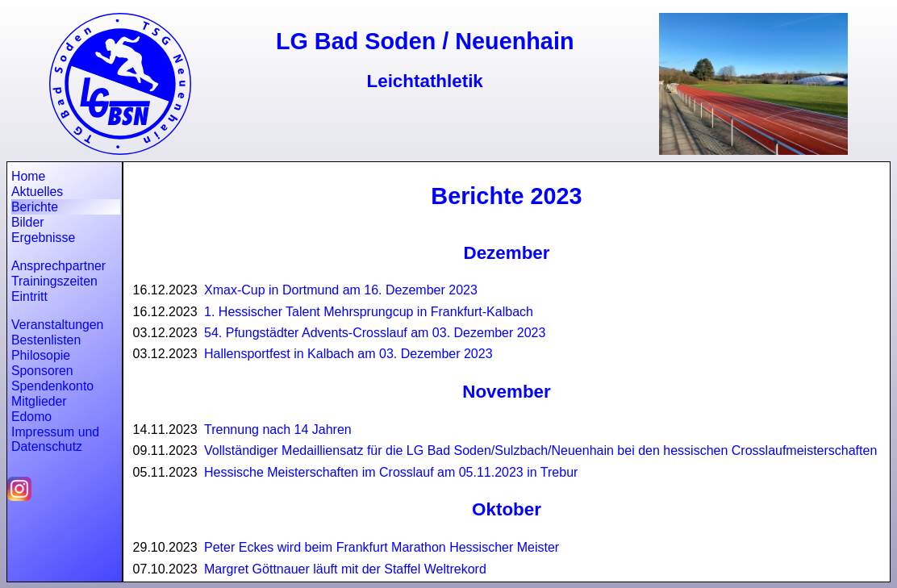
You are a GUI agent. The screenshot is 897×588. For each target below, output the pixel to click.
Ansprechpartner (58, 266)
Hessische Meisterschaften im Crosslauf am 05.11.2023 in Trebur (391, 472)
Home (28, 176)
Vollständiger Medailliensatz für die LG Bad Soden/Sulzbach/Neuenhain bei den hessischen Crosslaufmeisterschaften (540, 450)
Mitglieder (39, 401)
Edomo (31, 417)
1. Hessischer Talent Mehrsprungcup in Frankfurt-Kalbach (369, 312)
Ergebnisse (43, 238)
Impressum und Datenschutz (55, 439)
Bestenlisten (46, 340)
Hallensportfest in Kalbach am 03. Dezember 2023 (348, 354)
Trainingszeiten (54, 281)
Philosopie (41, 355)
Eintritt (29, 296)
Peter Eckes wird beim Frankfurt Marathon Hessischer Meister (382, 547)
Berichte (35, 207)
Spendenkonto (52, 386)
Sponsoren (42, 371)
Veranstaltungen (57, 325)
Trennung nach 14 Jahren (278, 430)
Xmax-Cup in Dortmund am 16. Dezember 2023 (341, 290)
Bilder (27, 222)
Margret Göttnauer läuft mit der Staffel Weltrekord (345, 569)
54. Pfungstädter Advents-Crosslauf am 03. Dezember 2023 (375, 333)
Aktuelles (37, 192)
